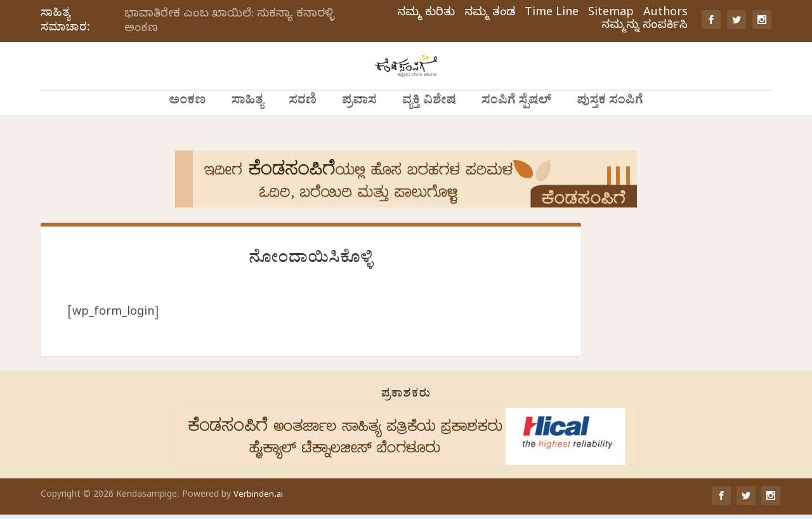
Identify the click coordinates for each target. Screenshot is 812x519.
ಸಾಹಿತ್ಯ (247, 127)
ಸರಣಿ (303, 127)
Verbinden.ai (258, 500)
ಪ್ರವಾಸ (359, 127)
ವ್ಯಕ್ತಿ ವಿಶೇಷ (429, 127)
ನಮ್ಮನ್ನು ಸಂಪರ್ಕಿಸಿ (645, 27)
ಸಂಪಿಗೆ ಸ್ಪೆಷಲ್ (516, 127)
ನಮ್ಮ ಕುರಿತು (426, 14)
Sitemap (611, 14)
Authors (665, 14)
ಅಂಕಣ (187, 127)
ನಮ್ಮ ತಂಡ (490, 14)
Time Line (552, 14)
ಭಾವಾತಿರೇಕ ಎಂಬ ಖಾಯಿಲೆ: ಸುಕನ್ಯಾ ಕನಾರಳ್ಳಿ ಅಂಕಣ (229, 22)
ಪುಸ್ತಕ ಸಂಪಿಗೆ (610, 127)
